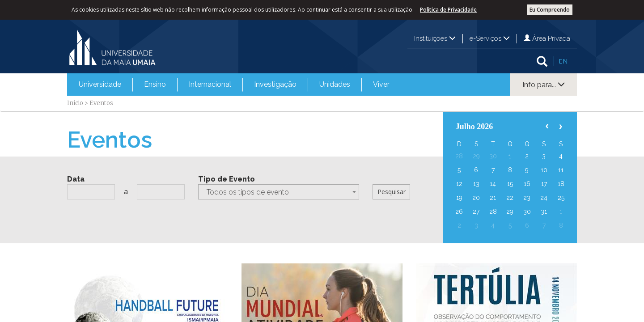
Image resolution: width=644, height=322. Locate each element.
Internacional (210, 84)
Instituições (435, 38)
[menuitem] (100, 85)
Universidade (100, 84)
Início (75, 103)
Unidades (335, 84)
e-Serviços (490, 38)
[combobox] (279, 192)
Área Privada (547, 38)
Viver (381, 84)
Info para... (544, 85)
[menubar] (234, 85)
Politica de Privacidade (448, 10)
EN (563, 61)
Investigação (275, 84)
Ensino (155, 84)
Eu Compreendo (550, 10)
